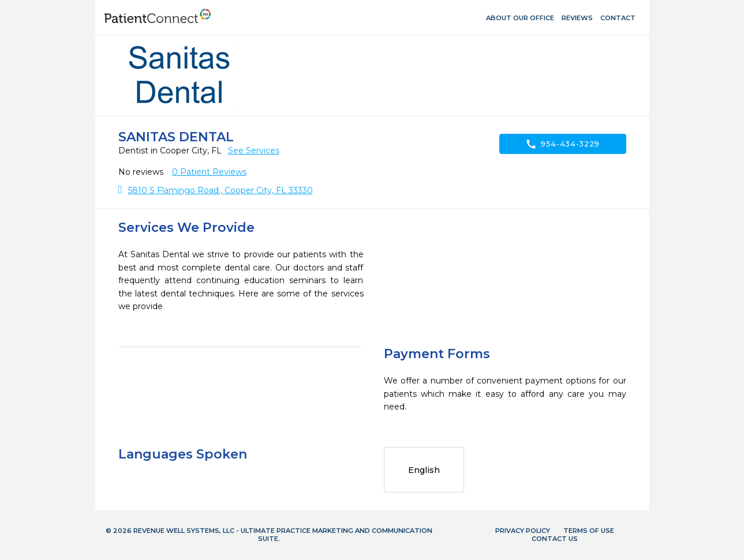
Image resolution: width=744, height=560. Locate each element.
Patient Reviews (209, 172)
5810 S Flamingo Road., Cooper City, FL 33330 (220, 190)
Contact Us (555, 539)
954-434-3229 (562, 144)
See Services (254, 151)
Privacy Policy (523, 531)
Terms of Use (589, 531)
